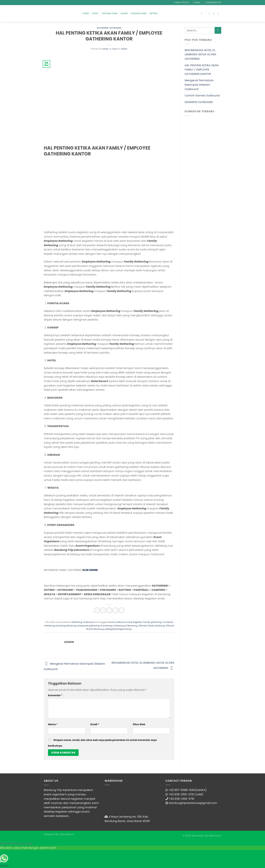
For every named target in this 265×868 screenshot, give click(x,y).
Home (86, 13)
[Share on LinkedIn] (121, 610)
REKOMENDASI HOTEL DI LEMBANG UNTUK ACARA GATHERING (201, 54)
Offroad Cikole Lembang (152, 626)
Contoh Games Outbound (202, 96)
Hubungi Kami (139, 13)
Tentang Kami (110, 13)
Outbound (116, 28)
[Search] (202, 13)
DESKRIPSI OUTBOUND (199, 102)
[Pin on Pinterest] (115, 610)
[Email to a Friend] (109, 610)
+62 (171, 794)
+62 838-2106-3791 (182, 799)
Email (95, 724)
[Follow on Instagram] (215, 13)
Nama (53, 724)
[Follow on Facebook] (210, 13)
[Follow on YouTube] (219, 13)
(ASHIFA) (201, 790)
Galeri (124, 13)
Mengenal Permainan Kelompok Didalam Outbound (199, 85)
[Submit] (218, 30)
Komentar (55, 695)
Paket (95, 13)
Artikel (154, 13)
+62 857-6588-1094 (182, 790)
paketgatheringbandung (118, 629)
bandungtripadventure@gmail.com (193, 803)
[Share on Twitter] (103, 610)
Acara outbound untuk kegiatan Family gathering (135, 622)
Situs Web (139, 724)
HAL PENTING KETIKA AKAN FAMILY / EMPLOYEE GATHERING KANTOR (202, 70)
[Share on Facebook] (97, 610)
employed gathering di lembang (95, 626)
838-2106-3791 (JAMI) (189, 794)
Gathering (103, 28)
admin (124, 49)
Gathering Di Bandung (126, 626)
